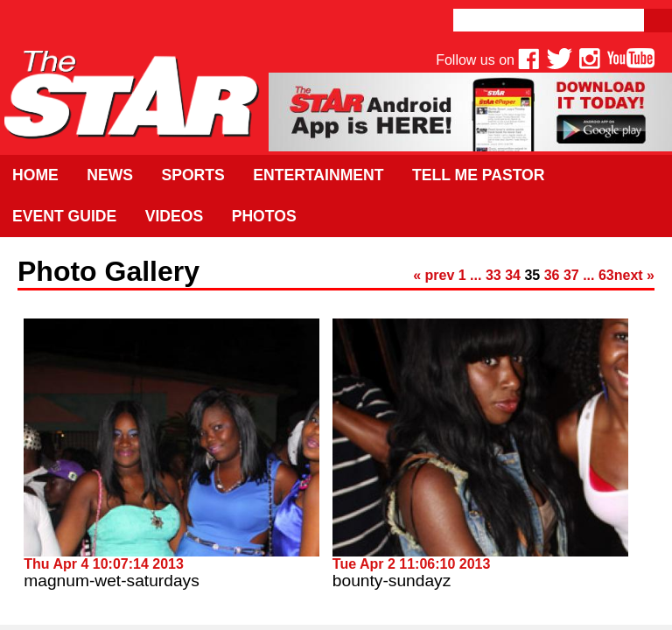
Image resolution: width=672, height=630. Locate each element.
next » (634, 275)
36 (552, 275)
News (110, 175)
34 (513, 275)
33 (493, 275)
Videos (174, 216)
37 (571, 275)
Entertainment (318, 175)
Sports (192, 175)
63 (606, 275)
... (476, 275)
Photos (264, 216)
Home (35, 175)
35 (532, 275)
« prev (434, 275)
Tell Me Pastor (479, 175)
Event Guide (64, 216)
